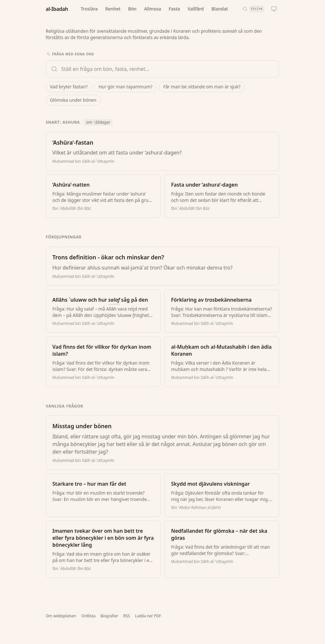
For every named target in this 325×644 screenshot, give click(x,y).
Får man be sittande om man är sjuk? (202, 87)
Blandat (220, 9)
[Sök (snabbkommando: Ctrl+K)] (253, 9)
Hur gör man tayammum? (125, 87)
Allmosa (153, 9)
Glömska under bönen (73, 100)
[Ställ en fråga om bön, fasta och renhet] (168, 69)
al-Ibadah (57, 9)
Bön (133, 9)
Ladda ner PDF (148, 616)
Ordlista (88, 616)
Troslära (89, 9)
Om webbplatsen (61, 616)
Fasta (175, 9)
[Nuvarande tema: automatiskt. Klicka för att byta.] (274, 9)
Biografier (109, 616)
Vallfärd (196, 9)
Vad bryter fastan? (69, 87)
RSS (127, 616)
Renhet (113, 9)
